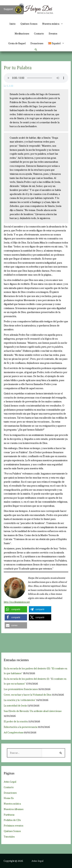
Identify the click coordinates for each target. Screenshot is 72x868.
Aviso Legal (10, 782)
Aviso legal (37, 861)
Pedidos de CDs (12, 820)
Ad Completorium (14, 732)
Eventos (53, 34)
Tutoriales (9, 837)
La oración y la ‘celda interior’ (20, 700)
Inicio (13, 24)
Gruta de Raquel (17, 43)
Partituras (9, 815)
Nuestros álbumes (14, 809)
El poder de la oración (16, 721)
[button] (36, 50)
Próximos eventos (14, 826)
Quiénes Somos (29, 24)
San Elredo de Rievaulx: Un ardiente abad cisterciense (33, 711)
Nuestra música (51, 24)
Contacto (39, 34)
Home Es (9, 798)
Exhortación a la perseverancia (21, 727)
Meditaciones (22, 34)
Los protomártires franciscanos (21, 689)
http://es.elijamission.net (17, 602)
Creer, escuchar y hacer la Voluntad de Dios (28, 695)
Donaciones (37, 43)
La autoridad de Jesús (15, 706)
